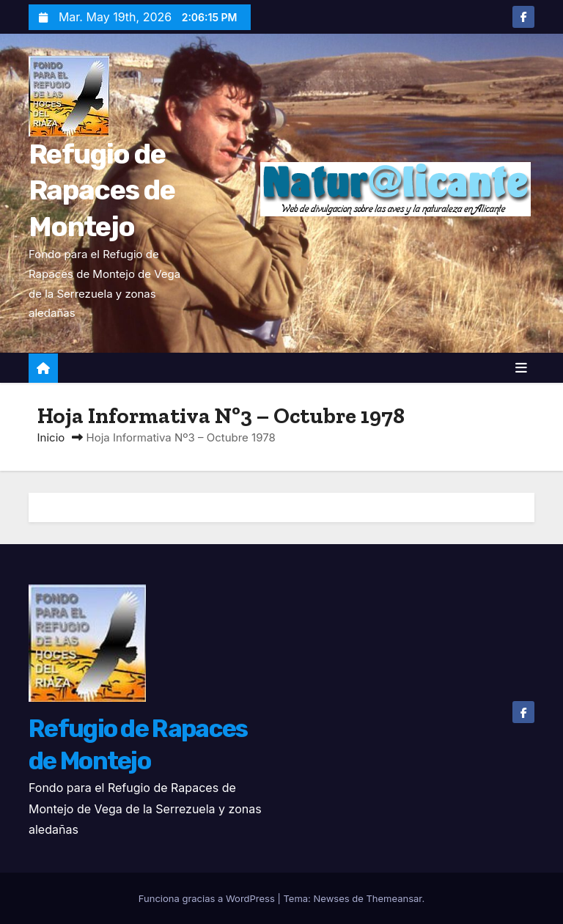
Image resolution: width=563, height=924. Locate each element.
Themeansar (394, 898)
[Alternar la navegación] (521, 368)
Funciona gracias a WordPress (208, 898)
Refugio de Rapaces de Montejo (102, 190)
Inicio (51, 437)
